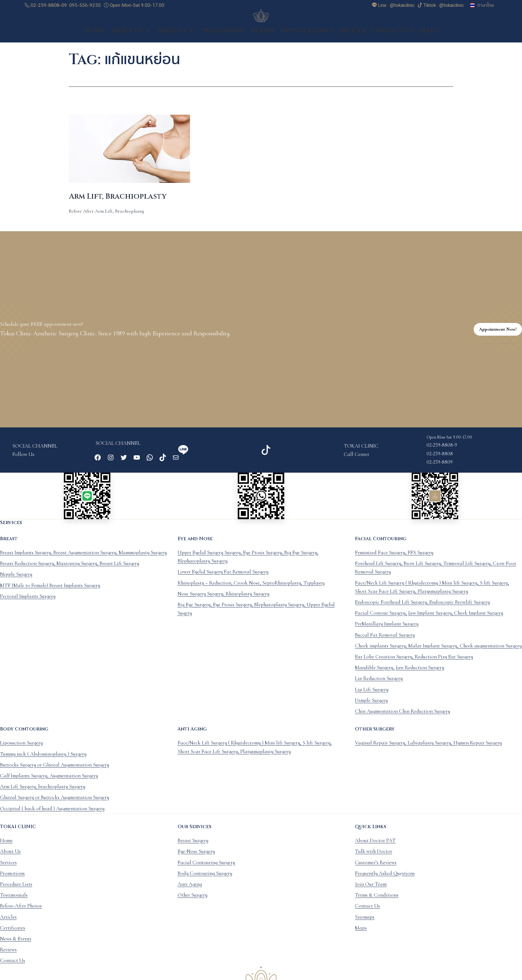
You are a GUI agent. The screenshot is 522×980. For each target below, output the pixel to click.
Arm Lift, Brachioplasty (118, 203)
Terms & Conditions (377, 902)
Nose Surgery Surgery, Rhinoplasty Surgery (223, 600)
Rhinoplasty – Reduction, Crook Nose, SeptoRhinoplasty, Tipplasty (251, 590)
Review (263, 37)
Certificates (13, 935)
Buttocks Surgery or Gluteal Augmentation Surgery (55, 772)
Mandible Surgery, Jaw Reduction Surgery (400, 674)
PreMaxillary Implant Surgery (387, 631)
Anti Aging (190, 891)
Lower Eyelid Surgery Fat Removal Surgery (223, 578)
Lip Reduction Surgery (379, 685)
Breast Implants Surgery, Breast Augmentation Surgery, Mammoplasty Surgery (83, 559)
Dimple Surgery (371, 707)
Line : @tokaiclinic (239, 450)
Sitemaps (365, 923)
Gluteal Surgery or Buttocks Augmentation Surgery (55, 804)
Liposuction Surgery (21, 750)
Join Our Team (371, 891)
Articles (8, 923)
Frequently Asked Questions (385, 880)
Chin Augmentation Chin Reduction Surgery (403, 718)
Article (352, 37)
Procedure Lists (16, 891)
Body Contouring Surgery (205, 880)
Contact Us (393, 37)
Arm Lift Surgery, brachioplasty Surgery (43, 793)
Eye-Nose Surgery (196, 858)
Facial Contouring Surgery (206, 869)
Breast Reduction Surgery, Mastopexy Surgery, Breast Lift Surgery (70, 570)
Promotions (223, 37)
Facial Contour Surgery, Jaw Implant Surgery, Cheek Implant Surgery (429, 620)
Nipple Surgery (16, 581)
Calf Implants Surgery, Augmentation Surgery (49, 782)
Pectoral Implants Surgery (28, 603)
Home (95, 37)
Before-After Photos (21, 913)
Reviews (8, 956)
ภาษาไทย (486, 5)
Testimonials (14, 902)
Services (176, 37)
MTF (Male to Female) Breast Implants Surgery (50, 592)
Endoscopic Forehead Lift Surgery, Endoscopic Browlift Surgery (422, 609)
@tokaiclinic (233, 464)
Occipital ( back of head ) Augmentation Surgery (52, 815)
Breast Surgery (193, 847)
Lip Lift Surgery (372, 696)
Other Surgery (192, 902)
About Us (131, 37)
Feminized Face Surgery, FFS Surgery (394, 559)
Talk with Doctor (374, 858)
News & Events (307, 37)
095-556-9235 (85, 5)
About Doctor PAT (375, 847)
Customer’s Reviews (376, 869)
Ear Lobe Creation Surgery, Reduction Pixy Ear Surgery (414, 663)
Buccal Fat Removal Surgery (385, 642)
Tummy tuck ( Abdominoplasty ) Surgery (43, 761)
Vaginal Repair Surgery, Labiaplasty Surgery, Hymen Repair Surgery (428, 750)
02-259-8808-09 (46, 5)
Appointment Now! (498, 336)
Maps (429, 37)
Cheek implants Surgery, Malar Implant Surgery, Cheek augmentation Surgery (438, 653)
